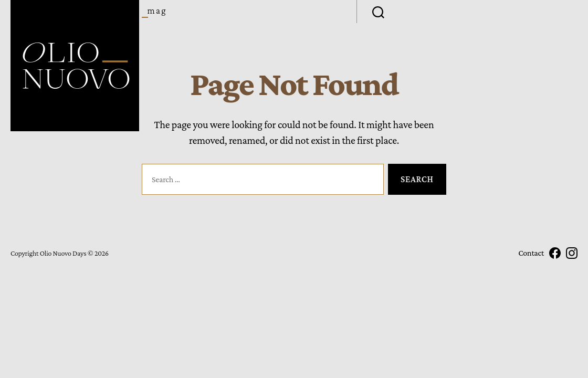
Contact (531, 253)
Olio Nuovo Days (63, 253)
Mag (157, 10)
